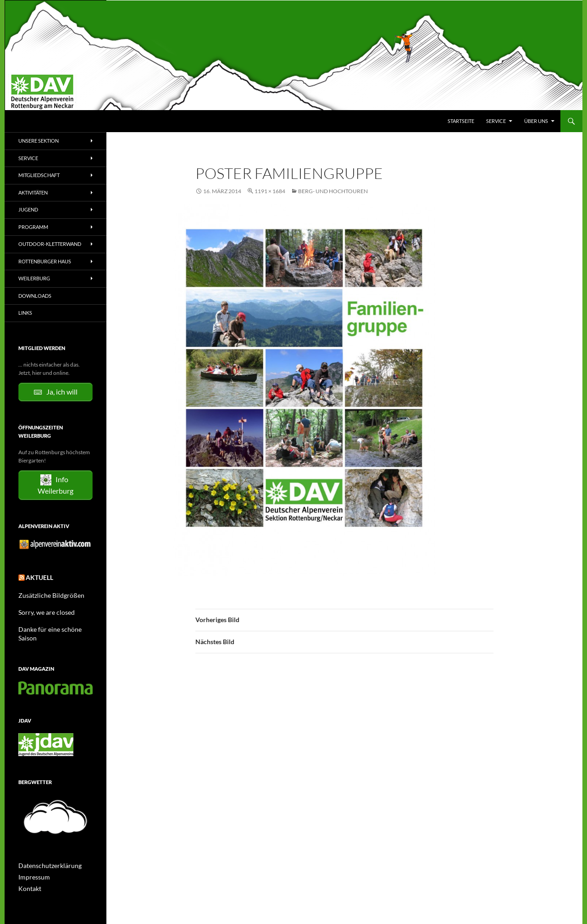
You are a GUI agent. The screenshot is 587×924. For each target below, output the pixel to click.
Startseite (461, 121)
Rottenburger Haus (45, 261)
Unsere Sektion (39, 141)
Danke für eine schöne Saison (53, 626)
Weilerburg (34, 278)
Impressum (32, 865)
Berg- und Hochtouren (333, 191)
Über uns (536, 121)
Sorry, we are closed (42, 610)
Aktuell (37, 577)
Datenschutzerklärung (45, 854)
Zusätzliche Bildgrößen (46, 593)
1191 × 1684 (270, 191)
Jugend (28, 209)
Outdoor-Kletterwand (50, 244)
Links (25, 313)
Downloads (35, 296)
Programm (33, 227)
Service (496, 121)
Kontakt (28, 876)
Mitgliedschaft (39, 175)
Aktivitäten (33, 192)
